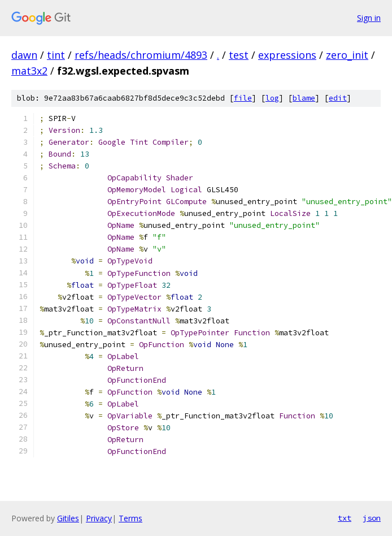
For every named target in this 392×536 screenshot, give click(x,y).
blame (304, 98)
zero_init (347, 55)
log (272, 98)
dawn (24, 55)
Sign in (369, 18)
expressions (287, 55)
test (239, 55)
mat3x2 (29, 71)
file (243, 98)
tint (56, 55)
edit (338, 98)
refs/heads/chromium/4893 (141, 55)
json (372, 518)
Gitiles (68, 518)
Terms (130, 518)
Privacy (99, 518)
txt (345, 518)
